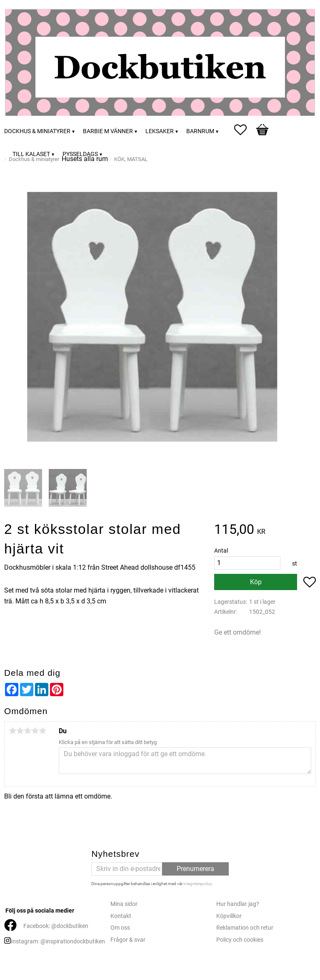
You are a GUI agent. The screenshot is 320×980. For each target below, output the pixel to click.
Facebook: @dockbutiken (56, 926)
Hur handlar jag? (238, 904)
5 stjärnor (42, 731)
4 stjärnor (35, 731)
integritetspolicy (197, 884)
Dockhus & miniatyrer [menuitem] (37, 131)
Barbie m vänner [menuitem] (108, 131)
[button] (245, 130)
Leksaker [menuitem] (160, 131)
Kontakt (121, 916)
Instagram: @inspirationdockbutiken (58, 942)
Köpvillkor (229, 916)
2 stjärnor (20, 731)
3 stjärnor (27, 731)
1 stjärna (12, 731)
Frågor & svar (128, 940)
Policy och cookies (240, 940)
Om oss (120, 928)
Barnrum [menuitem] (200, 131)
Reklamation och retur (245, 928)
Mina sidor (124, 904)
